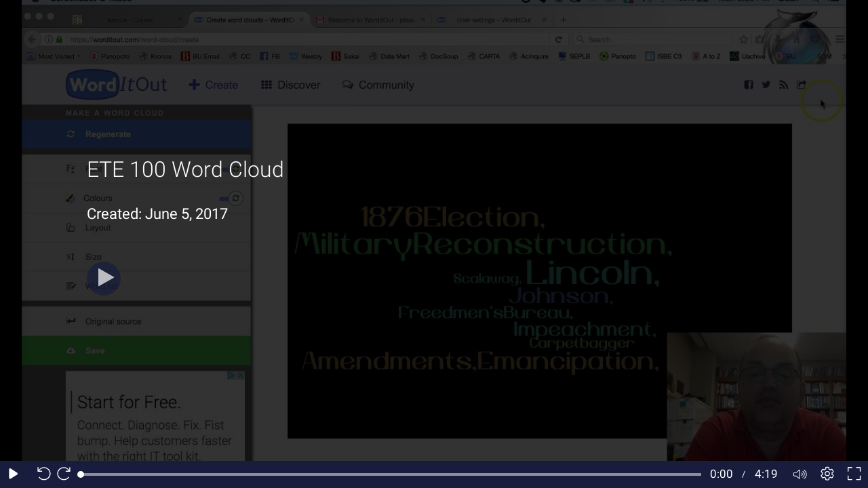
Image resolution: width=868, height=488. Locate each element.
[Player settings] (827, 474)
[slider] (391, 474)
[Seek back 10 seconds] (41, 474)
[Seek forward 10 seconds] (67, 474)
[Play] (104, 279)
